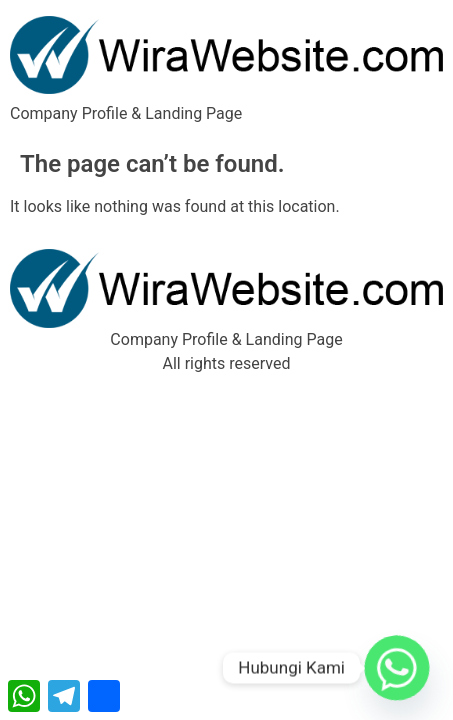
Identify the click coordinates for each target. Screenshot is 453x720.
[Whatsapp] (397, 668)
